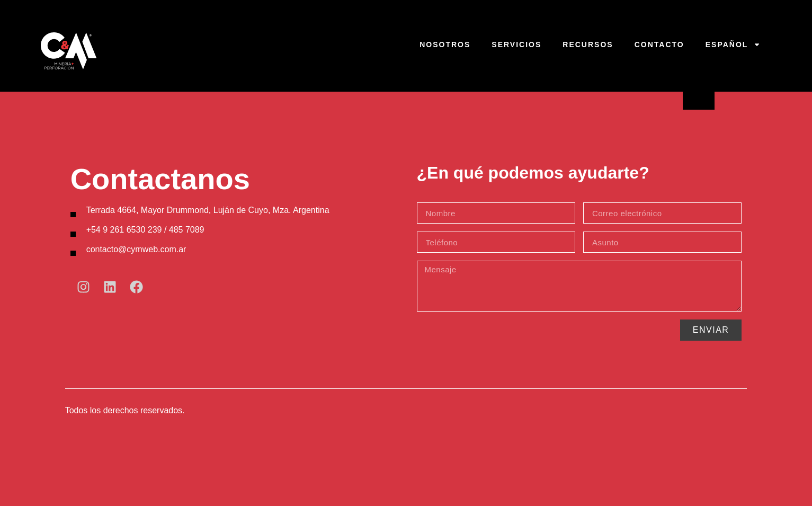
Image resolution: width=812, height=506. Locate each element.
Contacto (659, 45)
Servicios (516, 45)
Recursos (588, 45)
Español (733, 45)
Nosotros (445, 45)
